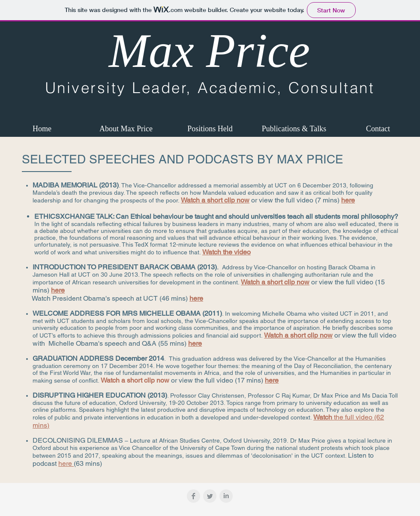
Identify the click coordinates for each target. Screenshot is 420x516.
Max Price (210, 51)
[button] (126, 129)
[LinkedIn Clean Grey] (226, 496)
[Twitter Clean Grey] (210, 496)
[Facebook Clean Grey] (193, 496)
